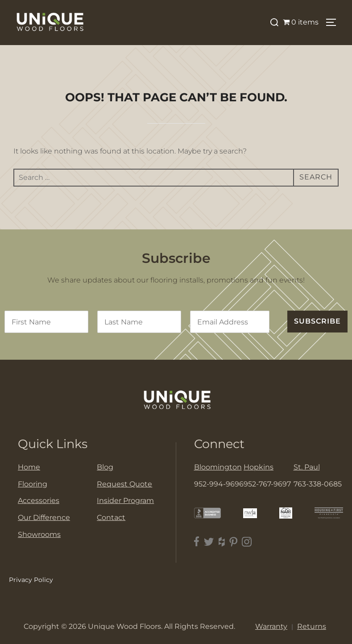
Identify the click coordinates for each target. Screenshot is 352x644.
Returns (312, 626)
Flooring (33, 484)
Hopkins (259, 467)
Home (29, 467)
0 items (301, 22)
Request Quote (124, 484)
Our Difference (44, 517)
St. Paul (307, 467)
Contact (111, 517)
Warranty (271, 626)
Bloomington (218, 467)
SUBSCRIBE (317, 321)
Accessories (39, 501)
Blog (105, 467)
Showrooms (39, 534)
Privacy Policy (31, 580)
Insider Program (125, 501)
